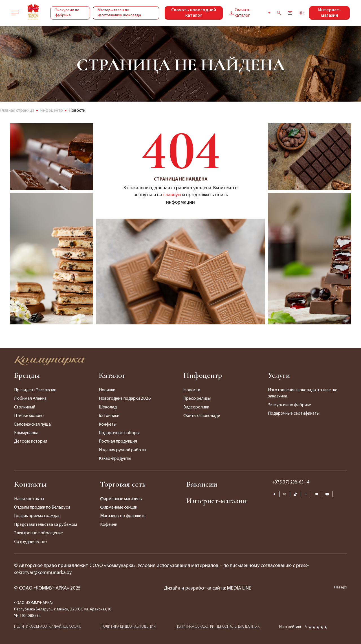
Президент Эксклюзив (35, 390)
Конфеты (108, 425)
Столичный (25, 407)
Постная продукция (118, 441)
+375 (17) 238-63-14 (291, 482)
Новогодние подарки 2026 (125, 399)
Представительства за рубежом (46, 525)
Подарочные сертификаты (294, 414)
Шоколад (108, 407)
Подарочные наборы (119, 433)
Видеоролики (196, 407)
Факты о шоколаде (202, 416)
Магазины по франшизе (123, 516)
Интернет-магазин (330, 13)
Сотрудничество (30, 542)
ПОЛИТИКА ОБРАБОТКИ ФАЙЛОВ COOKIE (48, 627)
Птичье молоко (29, 416)
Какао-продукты (115, 459)
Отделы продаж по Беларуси (42, 507)
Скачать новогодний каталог (194, 13)
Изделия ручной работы (122, 450)
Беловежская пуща (32, 425)
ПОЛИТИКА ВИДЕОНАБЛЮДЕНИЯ (128, 627)
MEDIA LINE (239, 588)
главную (172, 195)
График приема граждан (37, 516)
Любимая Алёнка (30, 399)
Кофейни (109, 525)
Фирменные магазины (121, 499)
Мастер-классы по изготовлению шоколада (119, 13)
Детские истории (31, 441)
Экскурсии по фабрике (67, 13)
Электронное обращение (38, 533)
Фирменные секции (119, 507)
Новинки (107, 390)
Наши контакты (29, 499)
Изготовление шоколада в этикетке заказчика (303, 393)
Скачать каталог (239, 13)
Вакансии (202, 484)
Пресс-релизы (197, 399)
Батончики (109, 416)
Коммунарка (26, 433)
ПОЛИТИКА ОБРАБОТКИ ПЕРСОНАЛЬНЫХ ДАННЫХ (218, 627)
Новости (192, 390)
